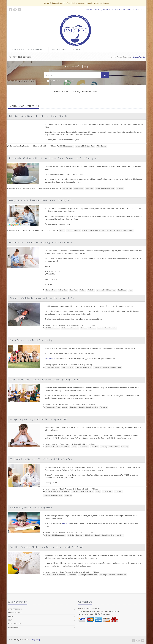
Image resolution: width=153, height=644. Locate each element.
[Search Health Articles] (72, 75)
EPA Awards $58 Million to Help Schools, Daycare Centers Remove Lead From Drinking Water (54, 158)
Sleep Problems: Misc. (84, 367)
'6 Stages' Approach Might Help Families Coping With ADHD (39, 419)
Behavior (75, 492)
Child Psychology (68, 367)
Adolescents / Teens (53, 407)
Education (120, 188)
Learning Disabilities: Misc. (85, 146)
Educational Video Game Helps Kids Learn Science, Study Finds (40, 116)
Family (74, 447)
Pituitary (83, 290)
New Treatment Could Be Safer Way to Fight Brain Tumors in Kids (41, 242)
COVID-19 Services (59, 50)
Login (142, 10)
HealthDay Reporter (53, 271)
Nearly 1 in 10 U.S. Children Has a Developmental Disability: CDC (40, 200)
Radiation (91, 290)
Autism (62, 230)
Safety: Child (63, 290)
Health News (54, 81)
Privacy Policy (14, 627)
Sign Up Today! (132, 10)
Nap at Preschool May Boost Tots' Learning (31, 340)
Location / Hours (118, 10)
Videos (69, 81)
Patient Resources (37, 50)
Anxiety (65, 407)
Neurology (84, 328)
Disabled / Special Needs (91, 230)
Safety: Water (79, 188)
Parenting (103, 407)
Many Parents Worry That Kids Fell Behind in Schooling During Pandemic (45, 380)
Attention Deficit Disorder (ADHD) (58, 447)
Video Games (101, 146)
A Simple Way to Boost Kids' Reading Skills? (31, 508)
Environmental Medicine (70, 328)
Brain (130, 290)
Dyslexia (71, 535)
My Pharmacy (17, 50)
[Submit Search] (105, 75)
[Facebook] (134, 641)
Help (97, 10)
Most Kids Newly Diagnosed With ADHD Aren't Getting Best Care (41, 459)
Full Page (53, 146)
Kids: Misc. (90, 188)
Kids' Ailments (107, 230)
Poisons (93, 328)
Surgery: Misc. (51, 290)
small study (66, 523)
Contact (76, 50)
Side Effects (122, 290)
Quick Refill (105, 10)
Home (112, 57)
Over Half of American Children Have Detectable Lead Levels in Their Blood (46, 547)
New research (50, 359)
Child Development (67, 146)
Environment (67, 188)
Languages (89, 10)
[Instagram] (138, 641)
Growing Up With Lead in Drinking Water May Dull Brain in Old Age (42, 298)
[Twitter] (143, 641)
